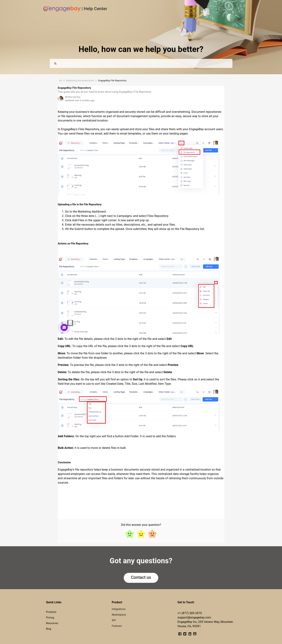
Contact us (141, 577)
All (61, 80)
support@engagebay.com (194, 617)
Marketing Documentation (80, 80)
